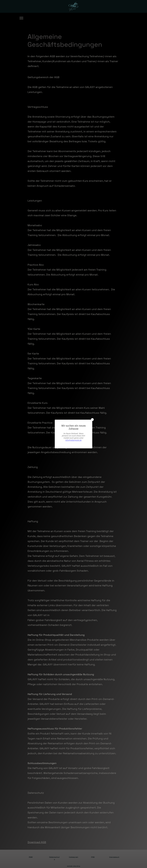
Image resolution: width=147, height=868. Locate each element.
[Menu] (21, 18)
